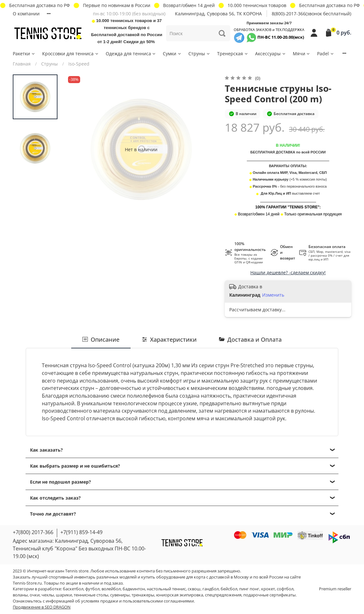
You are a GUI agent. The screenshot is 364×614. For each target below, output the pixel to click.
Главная (22, 64)
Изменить (273, 295)
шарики (64, 595)
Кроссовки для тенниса (71, 54)
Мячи (302, 54)
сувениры (120, 595)
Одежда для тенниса (131, 54)
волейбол (111, 589)
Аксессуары (271, 54)
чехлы (48, 595)
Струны (199, 54)
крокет (268, 589)
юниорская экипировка (180, 595)
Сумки (172, 54)
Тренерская (233, 54)
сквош (194, 589)
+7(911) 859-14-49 (81, 532)
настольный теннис (166, 589)
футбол (92, 589)
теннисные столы (91, 595)
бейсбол (229, 589)
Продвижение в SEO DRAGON (42, 607)
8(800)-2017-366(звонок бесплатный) (311, 14)
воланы (20, 595)
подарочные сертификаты (269, 595)
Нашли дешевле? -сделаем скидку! (288, 272)
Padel (326, 54)
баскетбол (73, 589)
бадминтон (134, 589)
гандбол (211, 589)
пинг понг (249, 589)
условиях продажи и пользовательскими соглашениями (137, 601)
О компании (26, 14)
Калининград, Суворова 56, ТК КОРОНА (218, 14)
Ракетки (24, 54)
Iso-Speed (79, 64)
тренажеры (143, 595)
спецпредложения (223, 595)
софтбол (285, 589)
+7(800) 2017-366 (33, 532)
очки (35, 595)
